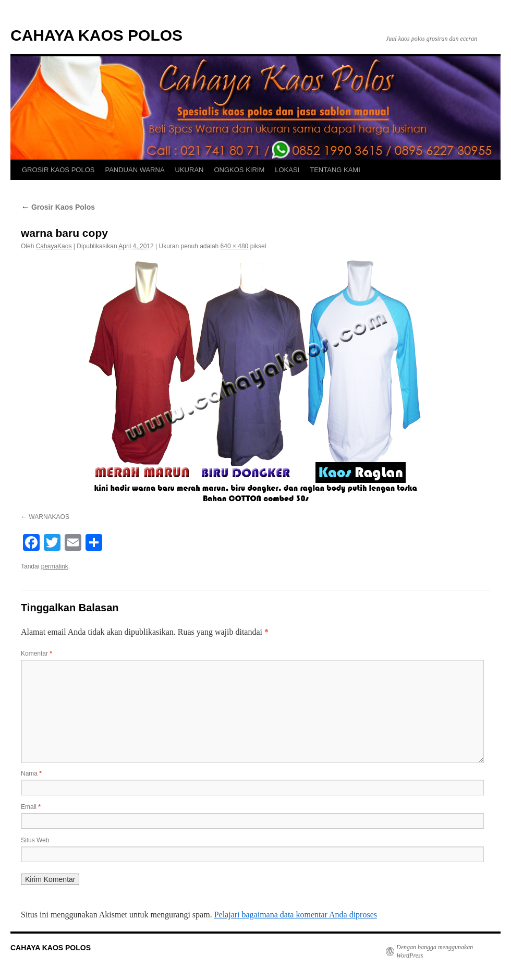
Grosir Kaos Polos (58, 207)
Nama (31, 773)
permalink (55, 566)
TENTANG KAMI (335, 170)
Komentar (36, 654)
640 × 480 (235, 246)
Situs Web (35, 840)
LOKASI (287, 170)
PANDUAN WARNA (135, 170)
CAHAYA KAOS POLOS (96, 35)
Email (31, 807)
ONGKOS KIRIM (239, 170)
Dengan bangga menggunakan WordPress (435, 951)
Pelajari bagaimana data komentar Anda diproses (296, 915)
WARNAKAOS (49, 517)
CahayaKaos (54, 246)
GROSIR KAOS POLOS (58, 170)
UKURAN (190, 170)
